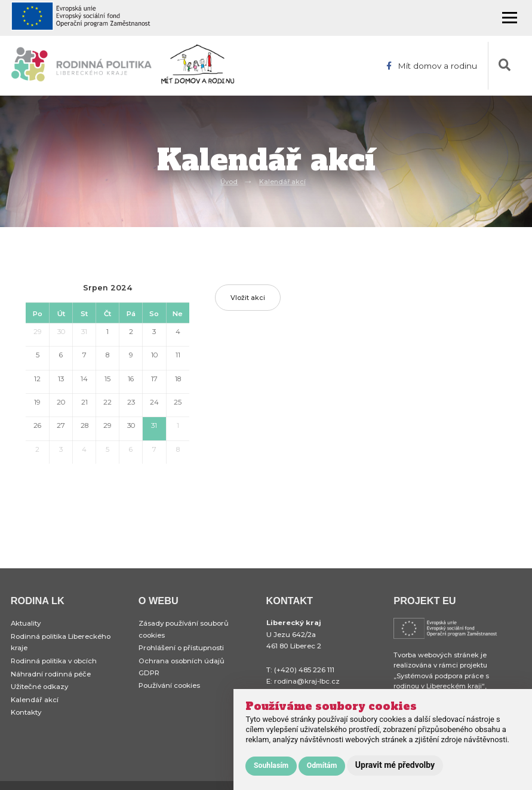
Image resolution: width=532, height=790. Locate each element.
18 (178, 379)
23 (131, 402)
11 (178, 355)
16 (131, 379)
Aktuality (26, 623)
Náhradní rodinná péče (51, 674)
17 (154, 379)
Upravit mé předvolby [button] (395, 765)
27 (61, 425)
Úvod (229, 182)
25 (178, 402)
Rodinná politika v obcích (54, 661)
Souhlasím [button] (271, 765)
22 (107, 402)
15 (107, 379)
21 (84, 402)
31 (84, 332)
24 (154, 402)
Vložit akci (248, 298)
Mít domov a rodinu (432, 66)
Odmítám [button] (322, 765)
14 (84, 379)
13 (61, 379)
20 (61, 402)
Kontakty (26, 713)
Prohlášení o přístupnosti (181, 648)
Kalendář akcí (282, 182)
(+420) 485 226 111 (304, 670)
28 (84, 425)
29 (38, 332)
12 (37, 379)
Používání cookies (169, 685)
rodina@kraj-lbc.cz (307, 681)
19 (37, 402)
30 (61, 332)
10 (154, 355)
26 (37, 425)
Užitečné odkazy (39, 687)
